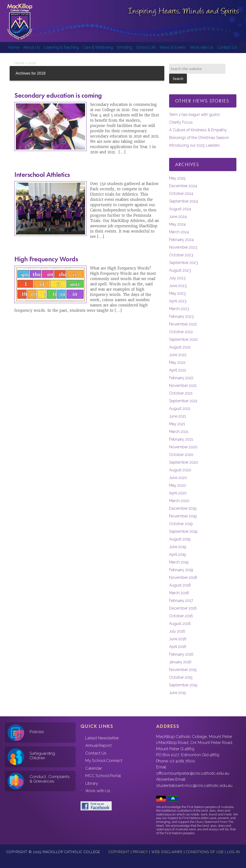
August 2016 (180, 624)
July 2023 (177, 278)
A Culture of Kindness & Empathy (198, 130)
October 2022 (181, 332)
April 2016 (178, 647)
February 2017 (181, 601)
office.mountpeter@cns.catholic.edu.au (193, 773)
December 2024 (183, 186)
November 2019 (183, 516)
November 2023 (183, 247)
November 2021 (183, 386)
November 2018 (183, 578)
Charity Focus (181, 122)
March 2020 (179, 501)
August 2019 (180, 539)
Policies (37, 732)
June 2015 (178, 693)
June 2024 (178, 217)
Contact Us (96, 753)
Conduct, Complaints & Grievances (50, 779)
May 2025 (177, 178)
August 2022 (180, 347)
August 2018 (180, 585)
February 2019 (181, 570)
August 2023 (180, 270)
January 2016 (180, 662)
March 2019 (179, 562)
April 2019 (178, 554)
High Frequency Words (46, 259)
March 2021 (179, 432)
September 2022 (183, 339)
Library (92, 783)
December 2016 (183, 608)
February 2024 (181, 240)
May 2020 (178, 485)
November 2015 (183, 670)
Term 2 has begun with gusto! (194, 115)
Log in (233, 852)
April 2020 (178, 493)
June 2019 (178, 547)
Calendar (94, 768)
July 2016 (177, 631)
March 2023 (179, 309)
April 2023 (178, 301)
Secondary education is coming (58, 95)
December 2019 (183, 508)
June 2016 (178, 639)
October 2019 (181, 524)
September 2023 (184, 263)
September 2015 (183, 685)
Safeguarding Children (42, 756)
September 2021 (183, 401)
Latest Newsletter (102, 738)
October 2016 (181, 616)
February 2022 (181, 378)
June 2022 (178, 355)
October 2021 (181, 393)
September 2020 (184, 462)
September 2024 (184, 201)
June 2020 (178, 478)
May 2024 (177, 224)
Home (19, 63)
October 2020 (181, 455)
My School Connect (104, 760)
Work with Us (98, 791)
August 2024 (180, 209)
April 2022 (178, 370)
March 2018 (179, 593)
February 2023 (181, 316)
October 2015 (181, 677)
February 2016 (181, 654)
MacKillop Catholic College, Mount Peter (20, 22)
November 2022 (183, 324)
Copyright (119, 852)
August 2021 (180, 409)
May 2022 (177, 362)
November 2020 (183, 447)
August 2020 (180, 470)
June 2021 (178, 416)
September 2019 (183, 531)
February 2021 (181, 439)
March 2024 (179, 232)
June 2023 (178, 286)
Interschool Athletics (42, 175)
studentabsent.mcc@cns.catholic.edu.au (194, 785)
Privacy (140, 852)
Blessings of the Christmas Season (199, 138)
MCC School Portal (103, 776)
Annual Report (98, 745)
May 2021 (177, 424)
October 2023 (181, 255)
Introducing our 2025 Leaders (194, 145)
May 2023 (177, 293)
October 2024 (181, 194)
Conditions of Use (205, 852)
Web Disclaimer (167, 852)
